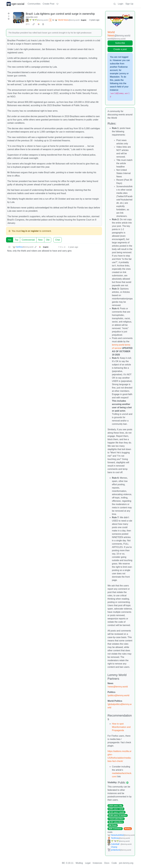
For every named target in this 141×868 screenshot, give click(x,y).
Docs (107, 863)
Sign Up (129, 4)
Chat (58, 240)
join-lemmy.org (126, 863)
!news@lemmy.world (118, 687)
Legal (88, 863)
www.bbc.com (32, 17)
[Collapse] (9, 247)
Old (48, 240)
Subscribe (120, 43)
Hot (10, 240)
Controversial (28, 240)
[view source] (43, 24)
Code (114, 863)
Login (121, 4)
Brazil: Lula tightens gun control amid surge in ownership (60, 14)
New (40, 240)
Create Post (48, 4)
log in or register (30, 231)
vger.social (15, 4)
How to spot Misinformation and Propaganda (121, 727)
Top (17, 240)
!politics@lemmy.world (118, 695)
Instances (97, 863)
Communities (34, 4)
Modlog (128, 829)
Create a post (120, 49)
